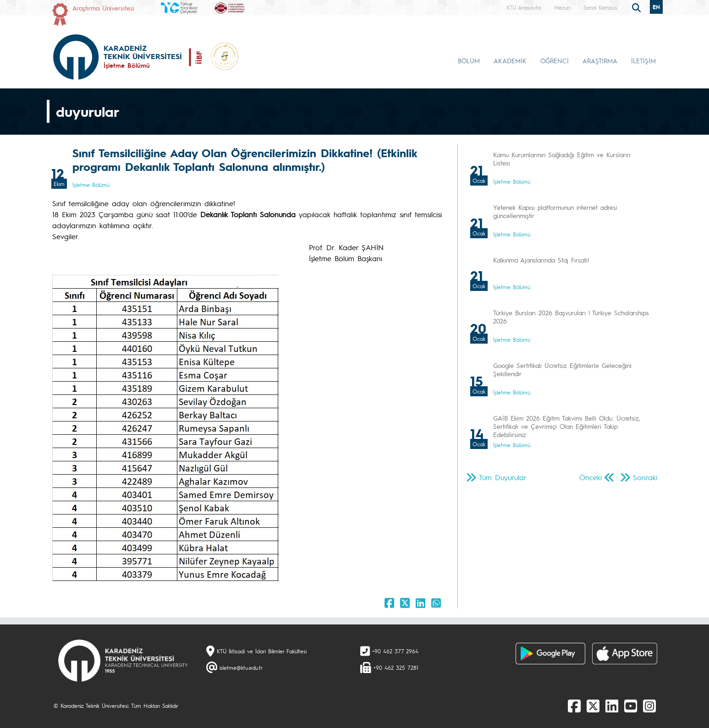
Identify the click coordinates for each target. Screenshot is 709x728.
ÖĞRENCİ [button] (555, 60)
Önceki (591, 477)
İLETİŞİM (643, 60)
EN (656, 7)
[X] (593, 706)
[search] (638, 7)
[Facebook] (574, 706)
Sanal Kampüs (600, 7)
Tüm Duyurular (503, 477)
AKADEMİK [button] (510, 60)
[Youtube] (631, 706)
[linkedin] (612, 706)
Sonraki (645, 477)
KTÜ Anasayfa (524, 7)
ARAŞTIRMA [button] (600, 60)
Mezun (562, 7)
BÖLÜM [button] (469, 60)
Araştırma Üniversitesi (103, 8)
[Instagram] (649, 706)
